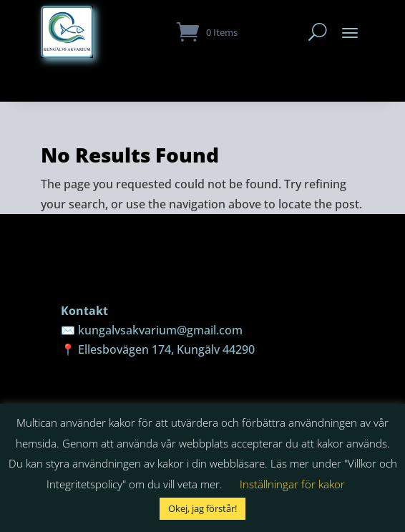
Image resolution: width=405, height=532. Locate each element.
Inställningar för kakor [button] (292, 484)
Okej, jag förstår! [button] (202, 508)
